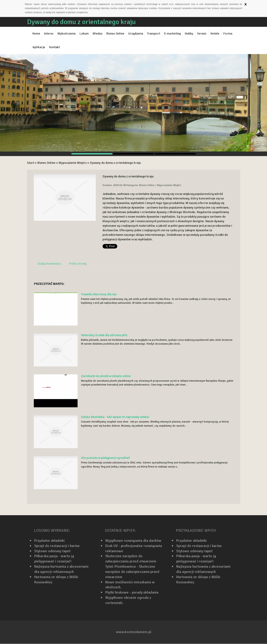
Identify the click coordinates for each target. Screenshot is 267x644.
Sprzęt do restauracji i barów (57, 546)
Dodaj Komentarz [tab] (49, 264)
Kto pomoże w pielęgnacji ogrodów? (105, 458)
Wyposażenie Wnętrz (73, 163)
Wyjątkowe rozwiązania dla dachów (133, 541)
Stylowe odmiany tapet (52, 551)
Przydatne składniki (49, 541)
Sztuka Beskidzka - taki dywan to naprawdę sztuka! (115, 417)
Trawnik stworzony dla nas (99, 294)
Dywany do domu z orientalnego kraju (115, 163)
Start (31, 163)
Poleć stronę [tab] (78, 264)
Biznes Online (46, 163)
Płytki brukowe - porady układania (132, 592)
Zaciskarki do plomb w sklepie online (106, 376)
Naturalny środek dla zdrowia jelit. (104, 335)
